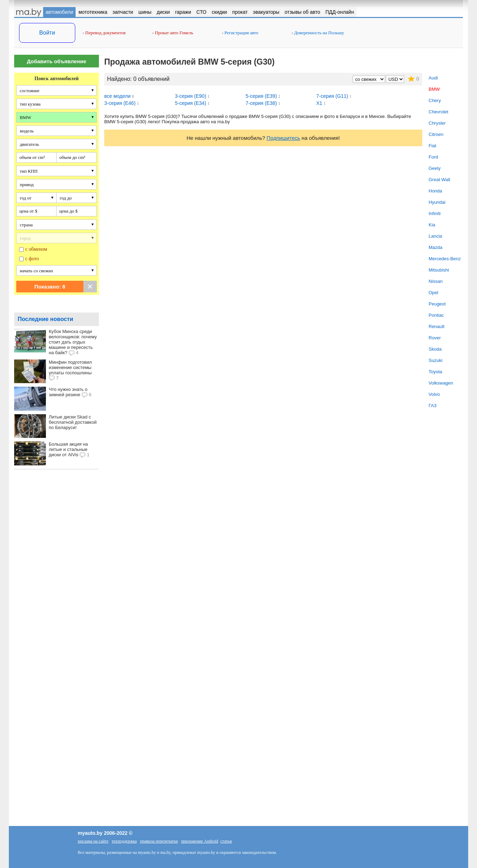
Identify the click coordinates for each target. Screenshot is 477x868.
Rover (435, 338)
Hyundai (437, 202)
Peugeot (437, 304)
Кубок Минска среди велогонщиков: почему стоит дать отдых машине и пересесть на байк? (73, 342)
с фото (32, 259)
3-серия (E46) (120, 103)
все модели (117, 96)
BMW (434, 89)
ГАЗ (433, 406)
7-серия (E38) (261, 103)
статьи (226, 841)
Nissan (436, 281)
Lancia (435, 236)
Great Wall (439, 180)
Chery (435, 100)
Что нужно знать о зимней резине (68, 392)
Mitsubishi (439, 270)
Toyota (435, 372)
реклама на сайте (93, 841)
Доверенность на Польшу (318, 33)
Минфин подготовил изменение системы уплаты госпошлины (70, 367)
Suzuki (435, 360)
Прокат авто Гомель (173, 33)
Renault (437, 326)
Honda (435, 191)
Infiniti (435, 213)
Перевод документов (104, 33)
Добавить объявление (57, 61)
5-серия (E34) (191, 103)
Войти (47, 33)
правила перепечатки (159, 841)
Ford (433, 157)
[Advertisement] (57, 593)
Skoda (435, 349)
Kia (432, 225)
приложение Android (199, 841)
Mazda (435, 247)
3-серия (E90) (191, 96)
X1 (319, 103)
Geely (435, 168)
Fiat (432, 146)
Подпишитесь (284, 138)
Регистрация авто (240, 33)
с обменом (36, 249)
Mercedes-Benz (445, 259)
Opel (433, 293)
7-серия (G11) (332, 96)
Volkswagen (441, 383)
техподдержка (124, 841)
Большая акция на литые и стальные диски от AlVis (68, 449)
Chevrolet (438, 112)
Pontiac (436, 315)
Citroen (436, 134)
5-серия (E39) (261, 96)
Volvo (434, 394)
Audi (433, 78)
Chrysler (437, 123)
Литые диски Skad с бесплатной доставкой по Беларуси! (73, 422)
